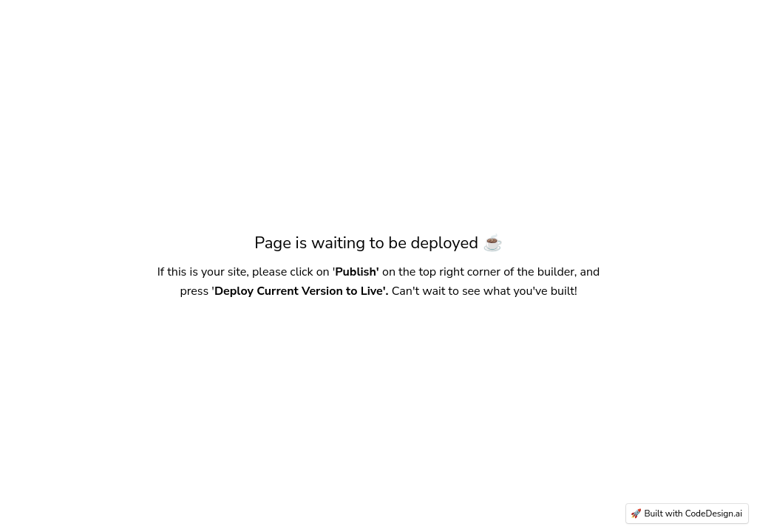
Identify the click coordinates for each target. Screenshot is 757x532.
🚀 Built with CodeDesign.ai (686, 514)
